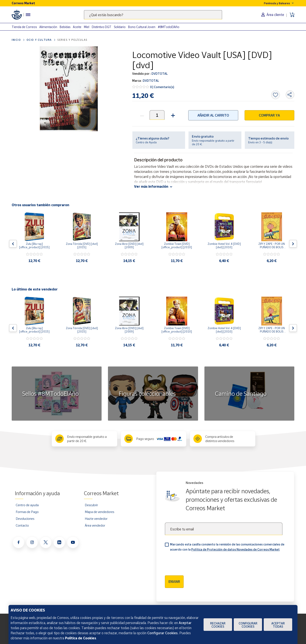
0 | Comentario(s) (162, 87)
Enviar (174, 582)
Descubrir (91, 505)
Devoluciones (25, 519)
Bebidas (65, 27)
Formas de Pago (27, 512)
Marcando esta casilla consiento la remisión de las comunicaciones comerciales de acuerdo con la (227, 547)
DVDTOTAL (159, 74)
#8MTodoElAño (169, 27)
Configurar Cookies (248, 625)
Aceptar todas (278, 625)
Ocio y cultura (39, 40)
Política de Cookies (81, 638)
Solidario (120, 27)
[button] (172, 115)
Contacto (22, 525)
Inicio (16, 40)
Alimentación (48, 27)
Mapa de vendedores (99, 512)
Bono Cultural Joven (142, 27)
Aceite (77, 27)
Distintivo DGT (102, 27)
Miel (87, 27)
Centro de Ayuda (146, 142)
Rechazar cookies (218, 625)
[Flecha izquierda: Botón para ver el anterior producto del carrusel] (13, 244)
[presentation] (197, 562)
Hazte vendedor (96, 519)
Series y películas (72, 40)
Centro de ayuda (27, 505)
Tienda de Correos (24, 27)
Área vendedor (95, 525)
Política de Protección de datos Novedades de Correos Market (235, 549)
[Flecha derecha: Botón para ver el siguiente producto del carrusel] (293, 244)
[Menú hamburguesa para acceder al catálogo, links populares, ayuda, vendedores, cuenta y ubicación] (28, 15)
